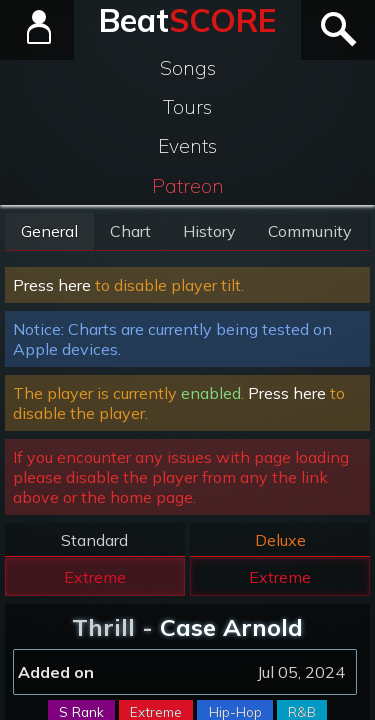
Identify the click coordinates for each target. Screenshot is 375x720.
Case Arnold (231, 627)
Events (187, 146)
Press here (52, 285)
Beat (187, 20)
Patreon (188, 186)
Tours (187, 107)
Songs (188, 68)
